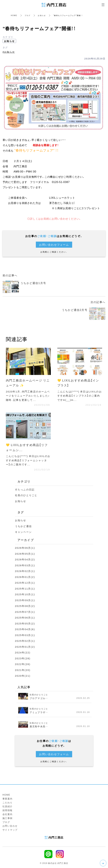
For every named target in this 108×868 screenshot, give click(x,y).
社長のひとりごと (26, 495)
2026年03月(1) (25, 565)
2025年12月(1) (25, 583)
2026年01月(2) (25, 577)
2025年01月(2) (25, 647)
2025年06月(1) (25, 618)
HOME (14, 15)
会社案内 (7, 814)
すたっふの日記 (25, 489)
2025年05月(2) (25, 623)
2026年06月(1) (25, 548)
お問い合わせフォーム (54, 245)
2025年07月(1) (25, 612)
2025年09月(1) (25, 600)
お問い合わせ (10, 826)
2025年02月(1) (25, 641)
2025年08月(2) (25, 606)
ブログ (28, 15)
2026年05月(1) (25, 554)
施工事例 (7, 818)
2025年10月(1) (25, 594)
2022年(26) (23, 664)
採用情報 (7, 810)
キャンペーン (23, 532)
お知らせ (42, 15)
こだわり (7, 802)
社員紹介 (7, 806)
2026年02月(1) (25, 571)
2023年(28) (23, 658)
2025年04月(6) (25, 629)
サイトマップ (10, 830)
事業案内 (7, 799)
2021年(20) (23, 670)
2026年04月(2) (25, 559)
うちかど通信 (23, 526)
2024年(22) (23, 652)
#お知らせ (9, 52)
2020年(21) (23, 676)
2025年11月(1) (25, 589)
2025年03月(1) (25, 635)
